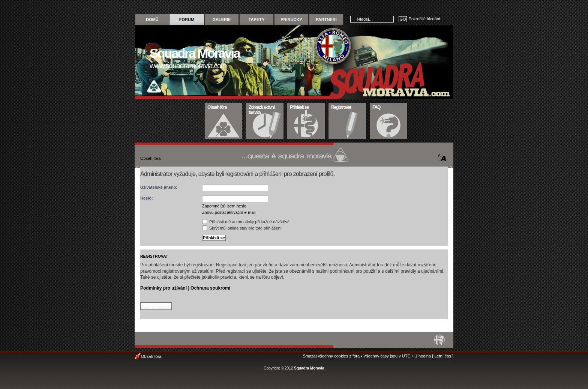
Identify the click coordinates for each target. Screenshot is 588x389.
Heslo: (147, 198)
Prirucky (291, 20)
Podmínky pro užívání (163, 288)
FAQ (389, 107)
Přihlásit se (306, 107)
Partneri (326, 20)
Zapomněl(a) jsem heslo (224, 206)
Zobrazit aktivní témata (265, 109)
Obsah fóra (224, 107)
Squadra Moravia (309, 368)
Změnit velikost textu (442, 158)
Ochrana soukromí (210, 288)
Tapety (257, 20)
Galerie (222, 20)
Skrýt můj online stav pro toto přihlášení (242, 228)
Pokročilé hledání (424, 19)
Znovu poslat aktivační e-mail (229, 212)
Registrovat (347, 107)
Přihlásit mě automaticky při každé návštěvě (246, 222)
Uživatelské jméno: (159, 187)
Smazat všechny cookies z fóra (331, 356)
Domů (152, 20)
